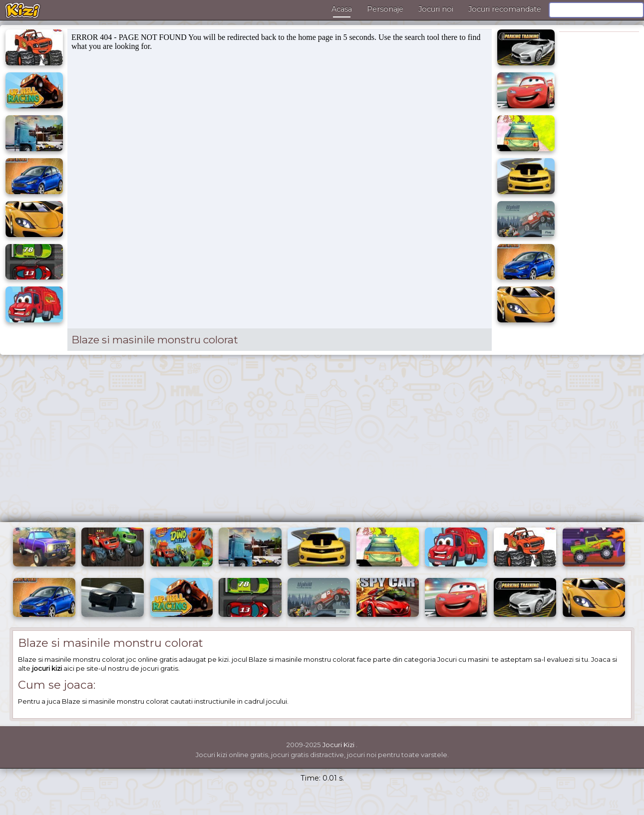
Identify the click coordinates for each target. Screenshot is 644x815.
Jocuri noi (436, 9)
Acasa (342, 9)
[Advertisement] (322, 442)
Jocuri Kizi (338, 745)
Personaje (385, 9)
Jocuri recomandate (505, 9)
